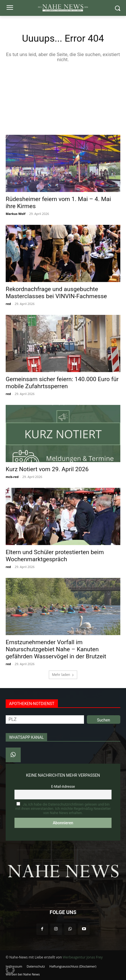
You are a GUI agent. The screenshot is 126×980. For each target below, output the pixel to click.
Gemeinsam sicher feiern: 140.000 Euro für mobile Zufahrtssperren (62, 383)
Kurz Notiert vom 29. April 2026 (47, 469)
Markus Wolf (15, 214)
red (8, 304)
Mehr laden (63, 675)
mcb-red (12, 477)
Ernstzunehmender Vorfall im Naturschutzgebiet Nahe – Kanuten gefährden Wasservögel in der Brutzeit (56, 649)
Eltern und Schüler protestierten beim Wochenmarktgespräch (55, 556)
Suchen (104, 720)
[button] (10, 970)
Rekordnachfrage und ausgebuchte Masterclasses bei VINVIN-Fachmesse (56, 293)
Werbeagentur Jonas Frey (83, 957)
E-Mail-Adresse (63, 786)
